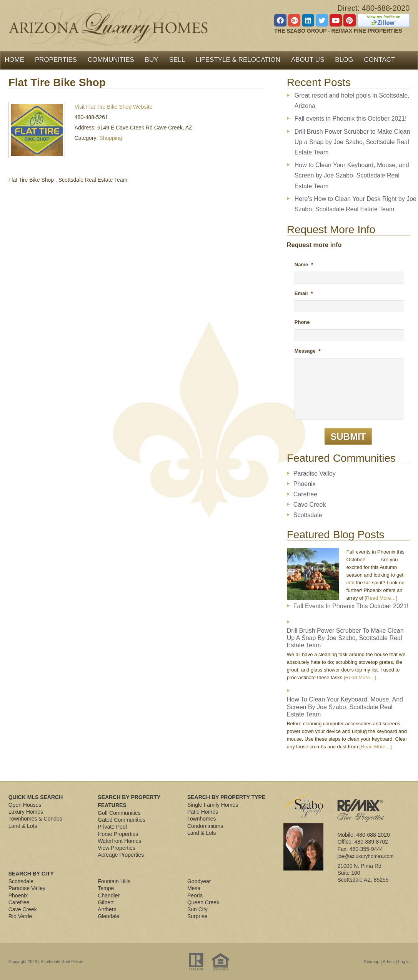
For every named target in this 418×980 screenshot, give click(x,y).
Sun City (197, 909)
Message (308, 351)
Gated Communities (122, 820)
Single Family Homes (213, 805)
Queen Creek (203, 902)
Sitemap (371, 962)
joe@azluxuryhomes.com (365, 856)
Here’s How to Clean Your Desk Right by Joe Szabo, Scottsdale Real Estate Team (356, 204)
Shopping (111, 138)
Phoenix (305, 484)
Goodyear (199, 881)
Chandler (109, 895)
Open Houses (25, 805)
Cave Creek (310, 505)
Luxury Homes (26, 812)
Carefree (305, 494)
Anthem (107, 909)
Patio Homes (203, 812)
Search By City (31, 874)
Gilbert (106, 902)
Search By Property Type (226, 797)
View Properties (117, 848)
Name (304, 264)
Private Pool (112, 827)
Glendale (108, 916)
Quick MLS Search (36, 797)
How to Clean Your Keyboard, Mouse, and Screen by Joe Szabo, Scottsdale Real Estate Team (352, 175)
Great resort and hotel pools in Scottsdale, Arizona (352, 101)
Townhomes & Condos (35, 819)
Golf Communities (119, 813)
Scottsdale (308, 515)
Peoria (195, 895)
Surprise (197, 916)
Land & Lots (23, 826)
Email (304, 293)
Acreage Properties (121, 855)
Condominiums (205, 826)
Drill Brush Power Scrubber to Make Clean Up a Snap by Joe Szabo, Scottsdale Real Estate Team (352, 142)
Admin (389, 962)
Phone (302, 322)
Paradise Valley (315, 473)
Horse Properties (118, 834)
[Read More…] (381, 598)
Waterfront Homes (119, 841)
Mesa (194, 888)
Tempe (106, 888)
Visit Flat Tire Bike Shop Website (114, 107)
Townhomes (202, 819)
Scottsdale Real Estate (62, 962)
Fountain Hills (114, 881)
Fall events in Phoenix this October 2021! (351, 119)
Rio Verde (20, 916)
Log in (404, 962)
